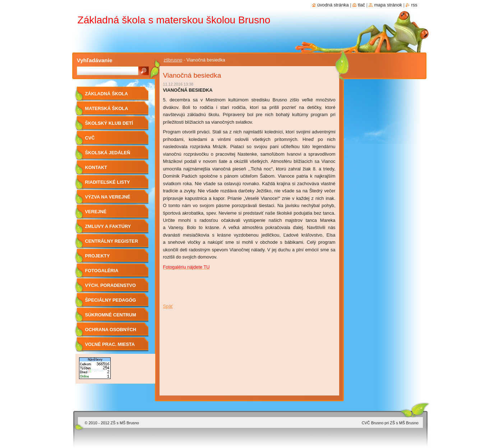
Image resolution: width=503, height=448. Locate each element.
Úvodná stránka (333, 5)
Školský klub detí (109, 123)
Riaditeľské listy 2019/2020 (108, 185)
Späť (168, 306)
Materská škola (107, 108)
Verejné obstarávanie (103, 214)
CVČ (90, 138)
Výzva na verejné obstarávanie (108, 199)
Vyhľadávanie (95, 60)
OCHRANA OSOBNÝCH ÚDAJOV (111, 332)
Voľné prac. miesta (110, 344)
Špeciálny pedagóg (111, 300)
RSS (414, 5)
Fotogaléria (102, 271)
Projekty (98, 256)
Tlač (361, 5)
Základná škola (107, 94)
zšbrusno (173, 60)
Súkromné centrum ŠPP (111, 317)
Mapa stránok (388, 5)
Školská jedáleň (108, 153)
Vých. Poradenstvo (111, 285)
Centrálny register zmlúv (112, 244)
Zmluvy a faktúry (108, 226)
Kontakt (96, 167)
